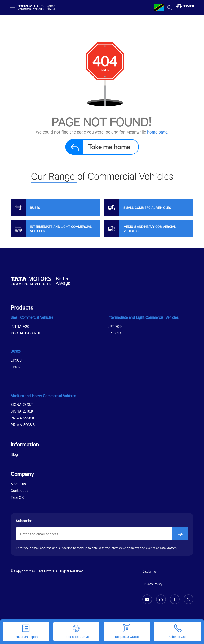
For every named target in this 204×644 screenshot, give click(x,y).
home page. (158, 132)
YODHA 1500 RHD (26, 333)
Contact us (20, 490)
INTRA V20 (20, 326)
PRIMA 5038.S (23, 425)
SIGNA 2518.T (22, 404)
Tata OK (17, 497)
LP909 (16, 360)
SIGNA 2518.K (22, 411)
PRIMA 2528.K (23, 418)
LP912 (15, 367)
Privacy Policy (152, 584)
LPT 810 (114, 333)
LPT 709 (114, 326)
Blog (14, 454)
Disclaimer (150, 571)
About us (18, 484)
